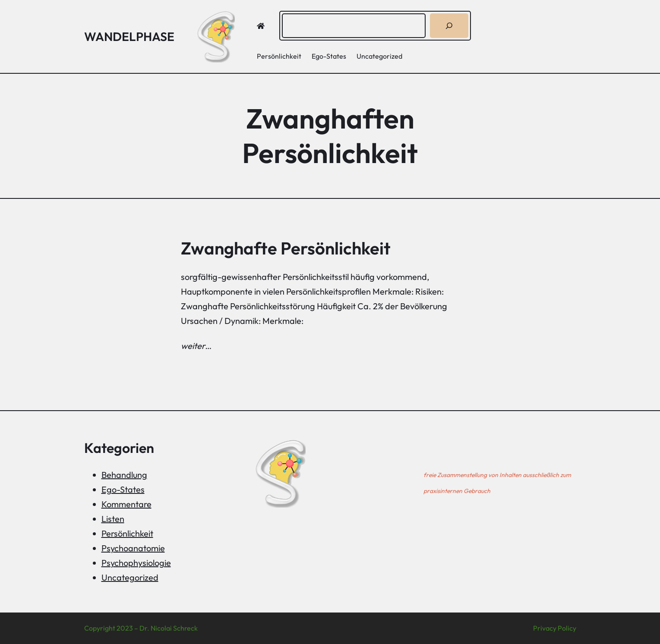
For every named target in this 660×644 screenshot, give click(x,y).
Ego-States (123, 489)
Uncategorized (130, 577)
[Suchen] (449, 26)
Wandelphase (129, 36)
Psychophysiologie (136, 563)
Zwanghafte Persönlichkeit (286, 248)
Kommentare (126, 504)
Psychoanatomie (133, 548)
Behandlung (124, 475)
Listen (113, 519)
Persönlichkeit (127, 533)
